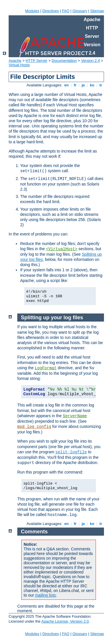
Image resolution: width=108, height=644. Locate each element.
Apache (15, 61)
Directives (51, 11)
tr (101, 85)
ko (92, 85)
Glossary (80, 11)
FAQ (66, 11)
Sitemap (97, 11)
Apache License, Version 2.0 (65, 621)
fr (75, 85)
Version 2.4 (91, 61)
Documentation (64, 61)
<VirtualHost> (62, 249)
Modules (32, 11)
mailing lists (46, 595)
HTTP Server (37, 61)
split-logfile (71, 452)
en (67, 85)
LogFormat (46, 368)
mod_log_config (34, 427)
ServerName (75, 416)
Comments (34, 532)
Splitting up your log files (52, 318)
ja (83, 85)
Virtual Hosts (19, 65)
